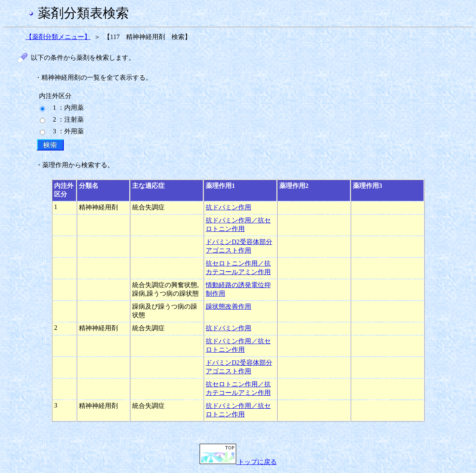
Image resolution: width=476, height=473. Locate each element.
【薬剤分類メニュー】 (58, 37)
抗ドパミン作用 (228, 207)
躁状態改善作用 (228, 306)
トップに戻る (238, 462)
